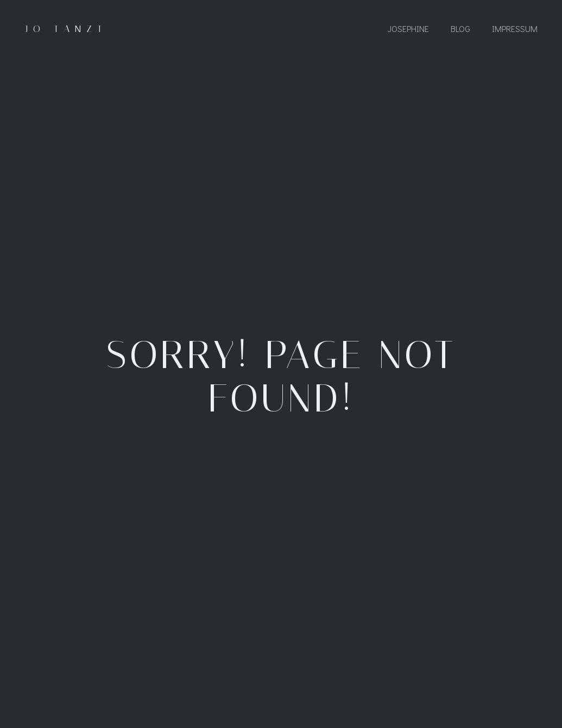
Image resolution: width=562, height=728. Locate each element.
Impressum (515, 29)
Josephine (408, 29)
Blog (460, 29)
